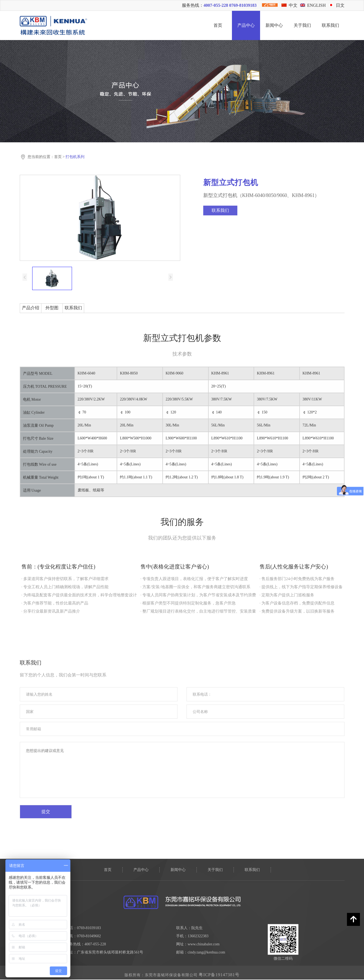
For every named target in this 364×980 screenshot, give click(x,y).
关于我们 (302, 25)
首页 (218, 25)
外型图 (52, 308)
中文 (289, 5)
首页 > (60, 157)
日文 (337, 5)
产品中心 (246, 25)
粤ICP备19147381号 (219, 975)
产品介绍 (31, 308)
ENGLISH (313, 5)
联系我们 (330, 25)
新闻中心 (274, 25)
